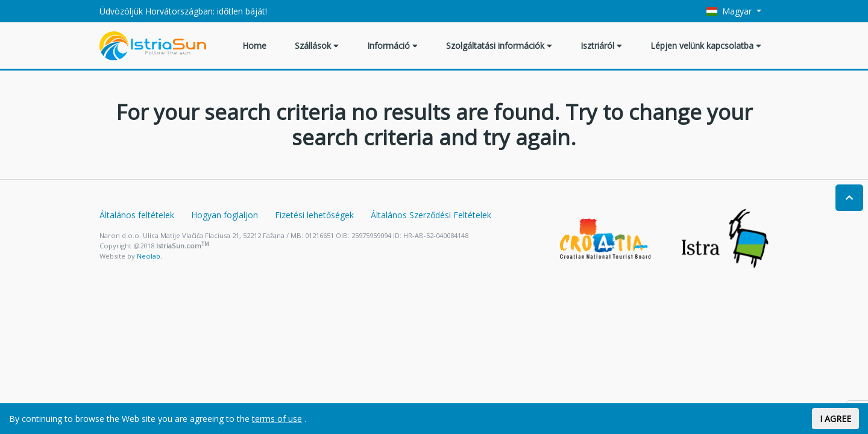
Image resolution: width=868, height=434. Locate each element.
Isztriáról (601, 46)
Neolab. (149, 256)
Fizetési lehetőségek (314, 215)
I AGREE (835, 419)
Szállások (317, 46)
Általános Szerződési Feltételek (431, 215)
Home (254, 46)
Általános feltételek (137, 215)
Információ (392, 46)
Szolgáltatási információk (499, 46)
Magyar (731, 11)
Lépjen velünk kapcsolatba (706, 46)
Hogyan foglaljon (225, 215)
